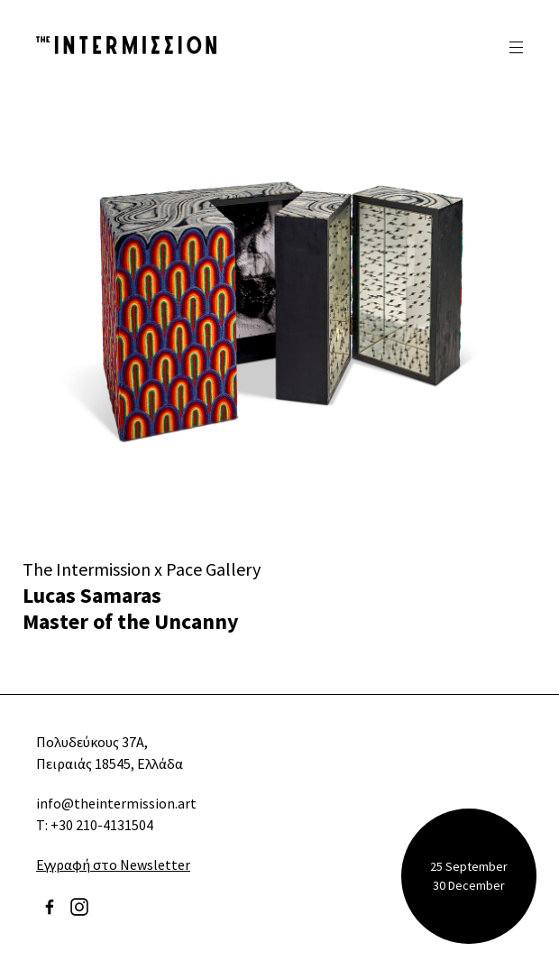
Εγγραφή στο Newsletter (113, 864)
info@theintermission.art (116, 803)
